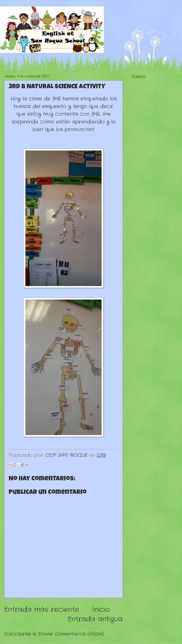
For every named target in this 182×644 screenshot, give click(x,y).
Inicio (101, 610)
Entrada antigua (95, 619)
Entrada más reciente (42, 610)
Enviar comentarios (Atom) (71, 634)
